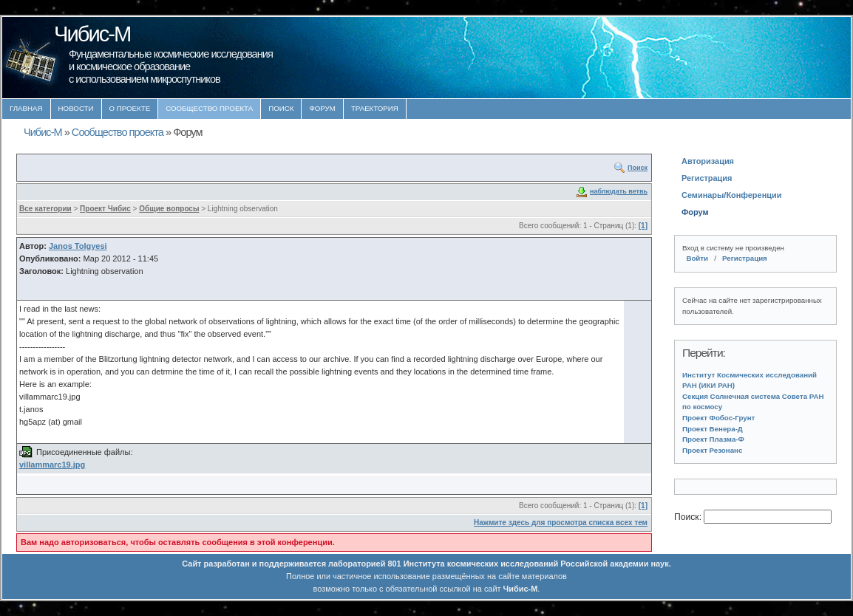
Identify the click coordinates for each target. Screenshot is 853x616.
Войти (697, 258)
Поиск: (689, 517)
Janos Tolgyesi (78, 246)
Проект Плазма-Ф (713, 439)
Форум (322, 108)
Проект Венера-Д (713, 429)
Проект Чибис (105, 209)
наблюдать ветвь (619, 191)
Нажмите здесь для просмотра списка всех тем (561, 523)
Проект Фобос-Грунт (718, 418)
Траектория (375, 108)
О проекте (130, 108)
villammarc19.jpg (52, 465)
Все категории (45, 209)
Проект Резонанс (712, 450)
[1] (643, 226)
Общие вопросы (169, 209)
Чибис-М (43, 132)
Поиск (281, 108)
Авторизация (708, 161)
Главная (26, 108)
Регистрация (707, 178)
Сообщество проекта (209, 108)
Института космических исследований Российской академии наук (536, 564)
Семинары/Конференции (731, 195)
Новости (76, 108)
